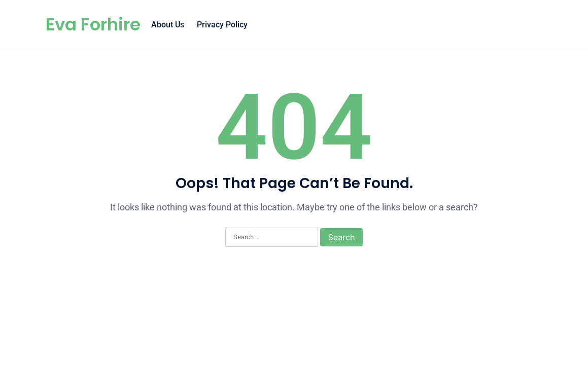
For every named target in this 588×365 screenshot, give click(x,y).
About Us (168, 25)
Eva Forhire (93, 24)
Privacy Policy (222, 25)
